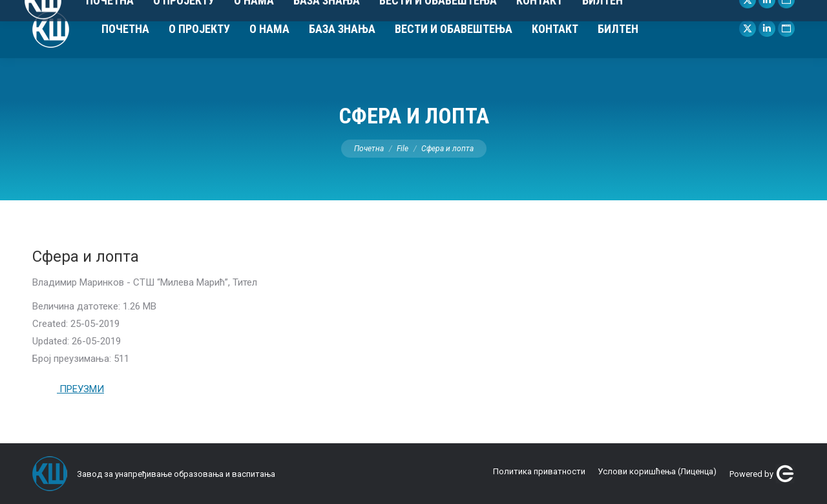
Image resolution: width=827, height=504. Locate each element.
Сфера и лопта (86, 257)
